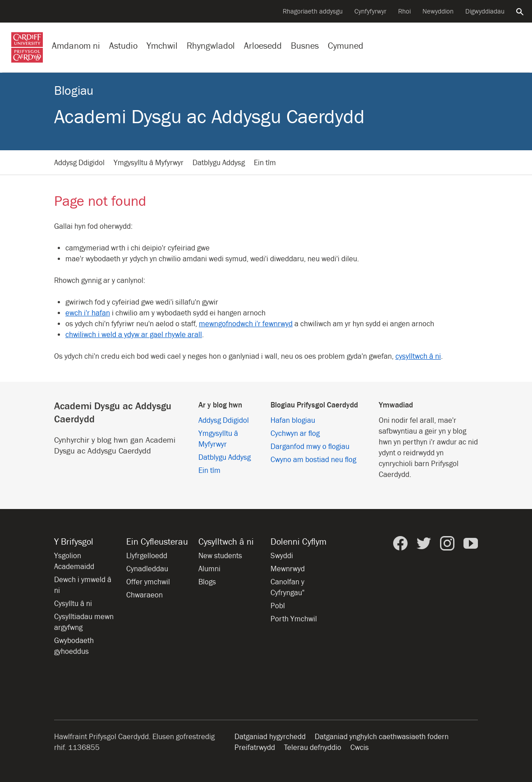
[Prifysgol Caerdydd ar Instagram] (447, 543)
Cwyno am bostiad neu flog (313, 460)
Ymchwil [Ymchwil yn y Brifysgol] (162, 46)
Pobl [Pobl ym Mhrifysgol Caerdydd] (278, 606)
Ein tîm (265, 163)
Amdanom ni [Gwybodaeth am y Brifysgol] (76, 46)
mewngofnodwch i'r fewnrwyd (246, 324)
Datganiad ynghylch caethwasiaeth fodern (382, 737)
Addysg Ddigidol (79, 163)
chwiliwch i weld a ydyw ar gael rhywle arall (134, 335)
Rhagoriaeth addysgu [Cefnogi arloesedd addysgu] (313, 12)
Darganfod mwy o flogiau (310, 447)
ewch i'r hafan (88, 313)
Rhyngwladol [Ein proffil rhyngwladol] (211, 46)
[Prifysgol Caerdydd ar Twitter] (424, 543)
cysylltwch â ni (418, 356)
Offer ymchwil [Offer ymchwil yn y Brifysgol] (148, 582)
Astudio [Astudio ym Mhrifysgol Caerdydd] (123, 46)
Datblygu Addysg (219, 163)
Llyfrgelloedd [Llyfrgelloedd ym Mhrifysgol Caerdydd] (147, 556)
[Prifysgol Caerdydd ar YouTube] (471, 543)
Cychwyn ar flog (295, 434)
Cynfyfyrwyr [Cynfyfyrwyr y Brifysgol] (370, 12)
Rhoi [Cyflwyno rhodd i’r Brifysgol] (404, 12)
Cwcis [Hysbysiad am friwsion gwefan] (360, 748)
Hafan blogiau (293, 421)
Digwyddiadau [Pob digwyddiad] (485, 12)
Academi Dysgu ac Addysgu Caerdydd (209, 117)
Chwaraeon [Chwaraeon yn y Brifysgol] (144, 595)
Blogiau (74, 91)
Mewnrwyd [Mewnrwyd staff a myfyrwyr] (288, 569)
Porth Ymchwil (294, 619)
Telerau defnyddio (313, 748)
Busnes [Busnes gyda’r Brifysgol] (305, 46)
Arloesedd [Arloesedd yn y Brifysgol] (263, 46)
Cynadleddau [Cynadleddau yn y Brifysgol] (147, 569)
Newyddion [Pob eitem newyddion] (438, 12)
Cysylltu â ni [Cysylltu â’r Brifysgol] (73, 604)
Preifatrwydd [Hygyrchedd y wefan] (255, 748)
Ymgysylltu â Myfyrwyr (149, 163)
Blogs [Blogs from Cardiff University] (207, 582)
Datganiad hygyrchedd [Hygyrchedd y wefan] (270, 737)
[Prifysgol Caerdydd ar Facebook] (400, 543)
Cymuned (346, 46)
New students (220, 556)
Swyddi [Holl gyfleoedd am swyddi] (282, 556)
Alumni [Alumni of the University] (209, 569)
